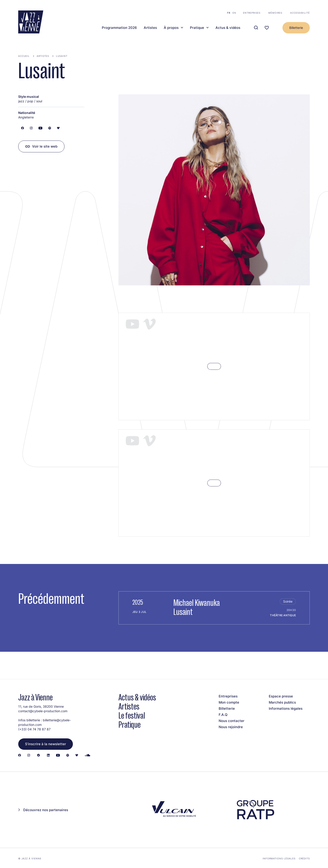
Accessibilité (300, 13)
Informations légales (286, 708)
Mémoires (275, 13)
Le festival (132, 716)
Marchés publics (282, 702)
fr (229, 13)
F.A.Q (223, 715)
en (234, 13)
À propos (171, 28)
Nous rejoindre (231, 727)
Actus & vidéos (228, 28)
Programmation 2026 (119, 28)
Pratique (197, 28)
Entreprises (252, 13)
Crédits (304, 858)
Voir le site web (45, 146)
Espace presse (281, 696)
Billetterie (296, 28)
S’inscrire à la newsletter (46, 744)
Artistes (150, 28)
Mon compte (229, 702)
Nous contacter (232, 721)
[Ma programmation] (267, 28)
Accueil (24, 56)
